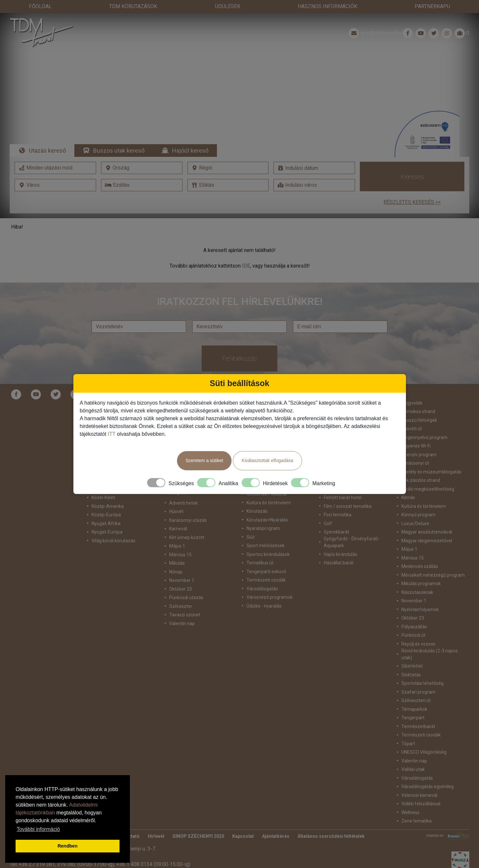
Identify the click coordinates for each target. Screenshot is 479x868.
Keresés (412, 164)
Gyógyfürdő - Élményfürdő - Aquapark (352, 529)
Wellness (410, 799)
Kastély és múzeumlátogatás (431, 459)
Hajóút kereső (190, 138)
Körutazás (257, 498)
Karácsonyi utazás (188, 507)
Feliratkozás (239, 346)
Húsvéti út (412, 416)
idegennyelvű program (424, 424)
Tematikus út (260, 550)
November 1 (414, 588)
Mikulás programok (421, 571)
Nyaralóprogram (263, 516)
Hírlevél (156, 823)
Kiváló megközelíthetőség (428, 476)
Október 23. (181, 576)
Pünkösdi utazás (186, 585)
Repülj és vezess (418, 631)
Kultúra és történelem (424, 493)
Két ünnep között (187, 524)
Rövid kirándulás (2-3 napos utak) (430, 641)
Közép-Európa (106, 502)
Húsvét (176, 498)
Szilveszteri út (416, 688)
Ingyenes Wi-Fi (416, 433)
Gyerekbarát (336, 519)
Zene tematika (416, 808)
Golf (328, 510)
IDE (246, 253)
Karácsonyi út (415, 450)
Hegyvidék (412, 390)
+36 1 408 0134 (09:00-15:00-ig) (153, 851)
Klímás (408, 485)
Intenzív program (419, 442)
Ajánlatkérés (276, 823)
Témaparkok (414, 696)
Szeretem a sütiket (204, 460)
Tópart (408, 731)
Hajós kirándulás (340, 541)
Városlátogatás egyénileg (428, 774)
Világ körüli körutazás (113, 528)
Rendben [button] (68, 846)
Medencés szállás (420, 554)
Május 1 (409, 536)
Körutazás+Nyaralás (267, 507)
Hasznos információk (328, 6)
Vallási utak (413, 757)
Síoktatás (411, 662)
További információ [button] (38, 829)
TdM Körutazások (133, 6)
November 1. (182, 567)
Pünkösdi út (413, 623)
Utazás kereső (47, 138)
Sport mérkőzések (265, 533)
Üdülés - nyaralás (264, 593)
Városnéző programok (270, 585)
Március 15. (181, 542)
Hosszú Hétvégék (419, 407)
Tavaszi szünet (185, 602)
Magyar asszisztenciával (427, 519)
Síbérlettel (412, 653)
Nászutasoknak (417, 579)
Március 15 (413, 545)
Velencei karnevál (419, 782)
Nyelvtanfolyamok (420, 597)
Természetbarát (418, 713)
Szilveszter (181, 593)
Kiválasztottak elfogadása (267, 460)
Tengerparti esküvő (266, 559)
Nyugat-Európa (107, 519)
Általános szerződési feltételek (331, 823)
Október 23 (413, 605)
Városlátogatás (262, 576)
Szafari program (418, 679)
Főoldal (40, 6)
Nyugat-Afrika (106, 510)
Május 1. (178, 533)
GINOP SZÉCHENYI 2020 (198, 823)
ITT (112, 434)
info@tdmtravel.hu (374, 20)
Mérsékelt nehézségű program (433, 562)
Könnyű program (418, 502)
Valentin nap (182, 610)
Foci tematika (338, 502)
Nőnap (176, 559)
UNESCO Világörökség (424, 739)
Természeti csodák (266, 567)
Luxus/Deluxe (415, 510)
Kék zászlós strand (421, 468)
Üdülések (228, 6)
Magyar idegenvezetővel (427, 528)
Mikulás (177, 550)
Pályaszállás (414, 614)
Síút (251, 524)
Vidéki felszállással (421, 791)
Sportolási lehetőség (422, 671)
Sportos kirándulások (268, 541)
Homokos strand (418, 399)
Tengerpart (413, 705)
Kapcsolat (243, 823)
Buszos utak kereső (119, 138)
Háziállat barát (339, 550)
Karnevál (178, 516)
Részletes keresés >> (412, 189)
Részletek (239, 93)
